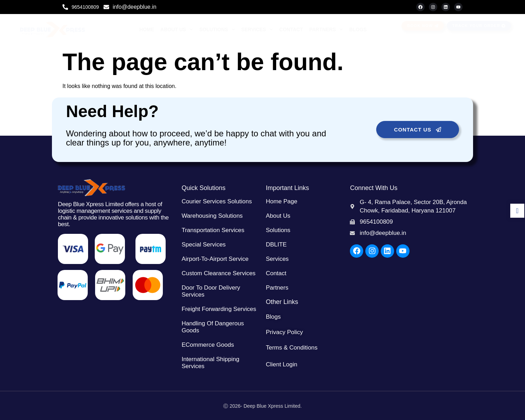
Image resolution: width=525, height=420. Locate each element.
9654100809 (85, 7)
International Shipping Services (210, 363)
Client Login (281, 364)
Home (147, 29)
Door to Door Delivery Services (211, 291)
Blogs (358, 29)
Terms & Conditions (291, 348)
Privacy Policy (284, 332)
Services (257, 29)
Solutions (217, 29)
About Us (177, 29)
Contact (291, 29)
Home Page (281, 201)
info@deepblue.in (135, 7)
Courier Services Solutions (217, 201)
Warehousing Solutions (212, 216)
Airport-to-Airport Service (215, 259)
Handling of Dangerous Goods (213, 327)
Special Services (204, 245)
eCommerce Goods (208, 345)
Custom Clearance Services (218, 273)
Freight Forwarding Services (219, 309)
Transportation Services (213, 230)
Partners (326, 29)
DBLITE (276, 245)
